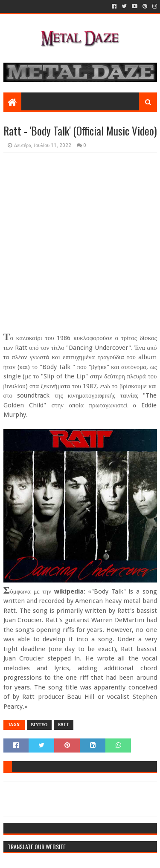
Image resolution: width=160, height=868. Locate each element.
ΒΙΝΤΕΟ (39, 725)
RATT (64, 725)
